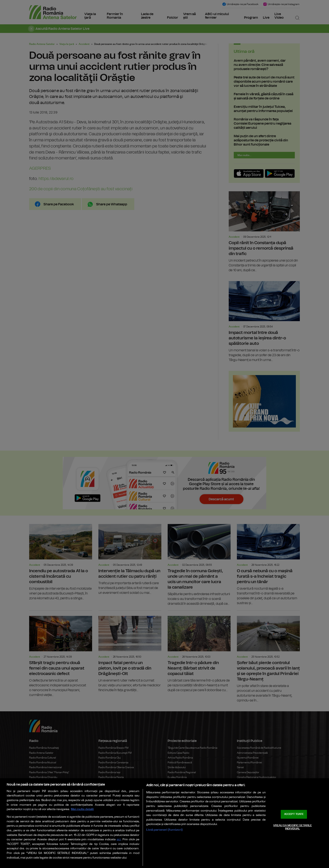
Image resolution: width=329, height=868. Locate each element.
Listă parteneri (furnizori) (164, 830)
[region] (164, 823)
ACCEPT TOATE (294, 814)
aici (119, 840)
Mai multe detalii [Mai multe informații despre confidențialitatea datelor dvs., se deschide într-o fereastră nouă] (82, 809)
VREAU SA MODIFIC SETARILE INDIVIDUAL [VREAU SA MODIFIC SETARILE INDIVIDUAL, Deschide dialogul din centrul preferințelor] (292, 827)
